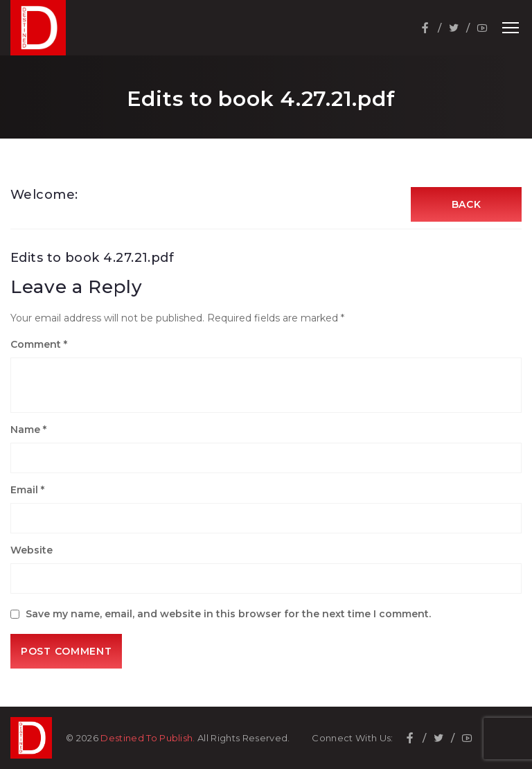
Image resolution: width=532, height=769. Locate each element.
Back (467, 204)
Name (28, 430)
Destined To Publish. (148, 738)
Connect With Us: (352, 738)
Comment (39, 344)
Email (27, 490)
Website (32, 550)
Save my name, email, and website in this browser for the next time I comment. (228, 614)
